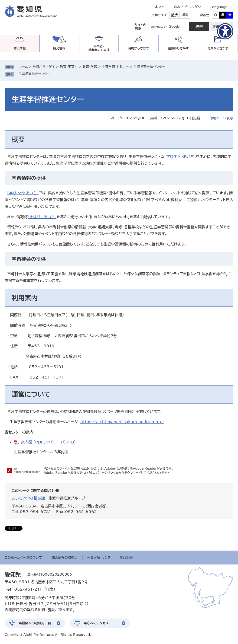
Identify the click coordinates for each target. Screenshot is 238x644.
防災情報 (20, 48)
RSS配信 (127, 558)
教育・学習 (90, 67)
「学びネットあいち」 (180, 156)
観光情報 (59, 48)
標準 (185, 15)
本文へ (160, 7)
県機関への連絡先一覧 (35, 623)
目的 (139, 48)
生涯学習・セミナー (115, 67)
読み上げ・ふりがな (187, 7)
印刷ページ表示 (221, 118)
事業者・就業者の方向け (99, 48)
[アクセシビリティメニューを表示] (225, 31)
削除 (53, 74)
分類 (218, 48)
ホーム (23, 67)
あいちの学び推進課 (28, 498)
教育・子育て (69, 67)
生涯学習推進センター (34, 74)
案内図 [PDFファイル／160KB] (48, 442)
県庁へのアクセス (96, 623)
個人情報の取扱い (65, 558)
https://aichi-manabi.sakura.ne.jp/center (122, 422)
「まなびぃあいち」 (42, 217)
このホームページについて (23, 558)
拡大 (175, 15)
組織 (178, 48)
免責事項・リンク (99, 558)
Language (219, 7)
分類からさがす (44, 67)
